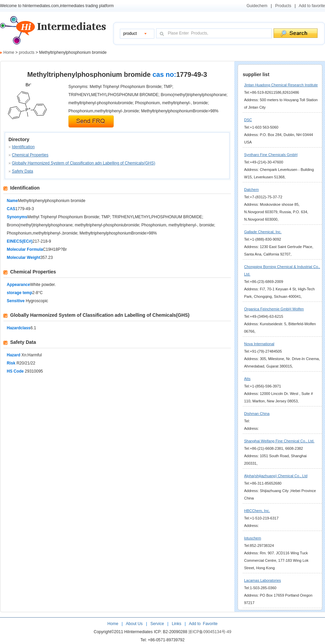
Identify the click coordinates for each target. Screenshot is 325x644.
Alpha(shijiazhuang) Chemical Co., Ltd (276, 476)
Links (176, 624)
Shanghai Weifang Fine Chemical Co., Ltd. (279, 441)
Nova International (259, 344)
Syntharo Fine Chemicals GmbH (271, 155)
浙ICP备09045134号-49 (210, 632)
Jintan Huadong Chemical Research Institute (281, 85)
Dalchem (251, 190)
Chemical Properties (30, 155)
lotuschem (253, 538)
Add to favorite (312, 6)
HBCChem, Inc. (257, 511)
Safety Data (23, 171)
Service (157, 624)
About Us (135, 624)
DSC (248, 120)
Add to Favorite (203, 624)
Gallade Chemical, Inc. (263, 232)
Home (9, 52)
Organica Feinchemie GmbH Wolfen (274, 309)
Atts (247, 379)
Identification (23, 147)
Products (283, 6)
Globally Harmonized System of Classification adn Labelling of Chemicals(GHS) (84, 163)
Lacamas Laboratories (263, 580)
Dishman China (257, 414)
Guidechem (257, 6)
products (27, 52)
